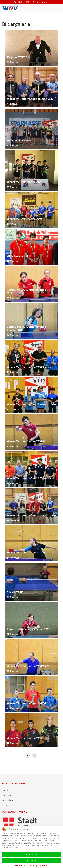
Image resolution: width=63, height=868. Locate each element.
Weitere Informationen (25, 865)
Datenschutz (8, 800)
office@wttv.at (41, 2)
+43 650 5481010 (24, 2)
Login (4, 805)
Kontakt (5, 790)
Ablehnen (32, 860)
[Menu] (59, 8)
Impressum (7, 795)
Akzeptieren (32, 854)
